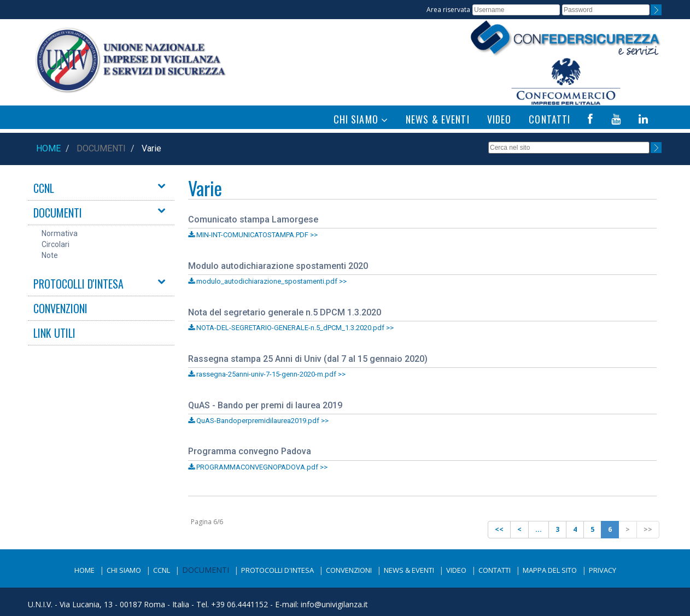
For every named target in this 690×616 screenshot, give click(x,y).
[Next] (628, 529)
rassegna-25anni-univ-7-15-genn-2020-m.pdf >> (267, 374)
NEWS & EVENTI (438, 119)
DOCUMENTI (58, 213)
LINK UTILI (54, 333)
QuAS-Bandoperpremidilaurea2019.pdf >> (258, 421)
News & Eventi (409, 570)
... (539, 529)
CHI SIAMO (361, 119)
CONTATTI (549, 119)
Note (50, 255)
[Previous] (499, 529)
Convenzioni (349, 570)
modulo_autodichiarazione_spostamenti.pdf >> (267, 281)
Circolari (55, 244)
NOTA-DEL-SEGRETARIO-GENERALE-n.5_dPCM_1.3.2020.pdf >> (291, 328)
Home (48, 148)
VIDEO (499, 119)
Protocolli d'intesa (277, 570)
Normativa (60, 233)
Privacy (603, 570)
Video (456, 570)
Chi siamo (124, 570)
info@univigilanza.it (334, 604)
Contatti (495, 570)
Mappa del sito (550, 570)
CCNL (44, 188)
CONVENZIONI (60, 308)
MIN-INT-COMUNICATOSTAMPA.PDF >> (253, 235)
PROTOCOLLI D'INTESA (78, 284)
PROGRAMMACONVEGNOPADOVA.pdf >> (258, 467)
